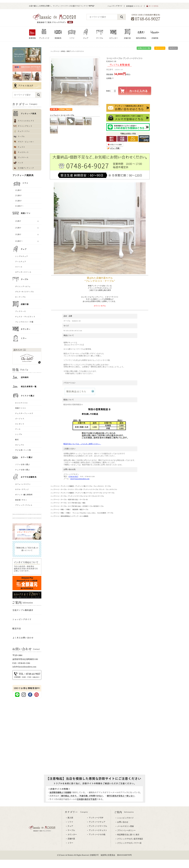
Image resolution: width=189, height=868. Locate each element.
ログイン (173, 48)
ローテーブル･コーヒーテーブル (104, 493)
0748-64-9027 (73, 476)
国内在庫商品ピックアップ (69, 516)
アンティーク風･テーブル (84, 486)
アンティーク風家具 (67, 486)
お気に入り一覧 (144, 48)
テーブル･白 (84, 499)
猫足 (84, 503)
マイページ (160, 48)
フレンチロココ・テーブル (102, 486)
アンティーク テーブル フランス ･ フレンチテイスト (100, 489)
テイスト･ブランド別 (75, 489)
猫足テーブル (84, 509)
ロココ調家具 (84, 516)
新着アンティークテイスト (75, 51)
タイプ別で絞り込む (75, 503)
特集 (62, 509)
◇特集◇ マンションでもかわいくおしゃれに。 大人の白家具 (86, 513)
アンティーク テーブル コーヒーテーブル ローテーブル (86, 496)
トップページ (55, 51)
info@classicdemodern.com (80, 479)
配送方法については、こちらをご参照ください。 (82, 444)
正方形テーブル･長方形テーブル (93, 506)
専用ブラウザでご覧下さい (94, 837)
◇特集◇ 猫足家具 (72, 509)
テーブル (64, 489)
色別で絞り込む (73, 499)
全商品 (63, 51)
